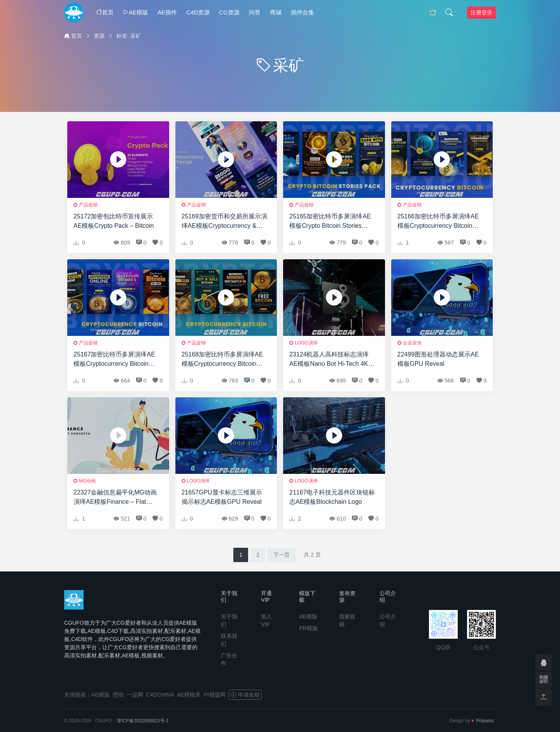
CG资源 (229, 12)
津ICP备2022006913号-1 (143, 721)
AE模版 (136, 12)
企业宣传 (412, 343)
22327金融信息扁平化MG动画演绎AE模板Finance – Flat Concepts (115, 498)
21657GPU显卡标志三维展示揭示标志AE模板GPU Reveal (222, 497)
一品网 (135, 695)
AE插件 (167, 12)
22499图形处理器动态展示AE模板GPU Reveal (438, 359)
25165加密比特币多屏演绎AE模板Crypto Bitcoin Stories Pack (330, 222)
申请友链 (245, 695)
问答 (255, 12)
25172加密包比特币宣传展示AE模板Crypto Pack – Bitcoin (114, 221)
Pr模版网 (215, 695)
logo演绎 (306, 343)
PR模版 (308, 628)
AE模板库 (189, 695)
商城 (276, 12)
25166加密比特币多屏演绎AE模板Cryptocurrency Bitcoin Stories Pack (438, 222)
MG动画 (87, 481)
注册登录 (481, 12)
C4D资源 (198, 12)
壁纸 (118, 695)
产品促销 (88, 205)
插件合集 (303, 12)
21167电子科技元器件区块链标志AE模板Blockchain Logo (332, 497)
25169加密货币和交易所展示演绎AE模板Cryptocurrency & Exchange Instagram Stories (225, 222)
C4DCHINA (160, 695)
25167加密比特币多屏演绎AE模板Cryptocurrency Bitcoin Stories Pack (114, 360)
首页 (105, 12)
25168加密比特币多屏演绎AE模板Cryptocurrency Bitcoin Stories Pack (222, 360)
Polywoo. (486, 721)
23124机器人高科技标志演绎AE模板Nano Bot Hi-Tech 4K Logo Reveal (329, 360)
